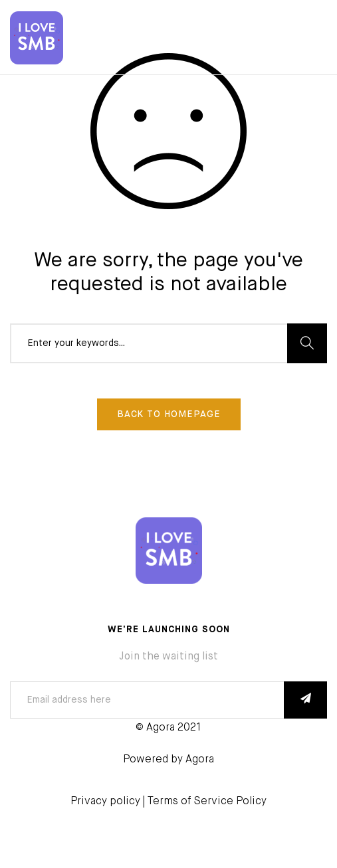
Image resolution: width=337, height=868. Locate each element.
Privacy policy (105, 802)
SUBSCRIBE (305, 700)
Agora (200, 760)
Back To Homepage (169, 414)
